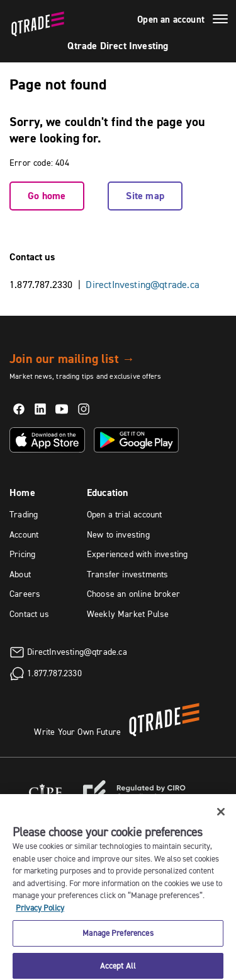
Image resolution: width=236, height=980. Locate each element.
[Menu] (220, 21)
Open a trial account (125, 514)
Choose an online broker (133, 594)
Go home (47, 196)
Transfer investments (128, 574)
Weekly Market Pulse (128, 614)
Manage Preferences (118, 939)
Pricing (22, 554)
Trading (24, 514)
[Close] (221, 818)
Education (108, 493)
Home (22, 493)
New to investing (118, 534)
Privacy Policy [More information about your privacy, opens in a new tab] (40, 914)
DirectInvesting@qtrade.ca (143, 284)
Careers (25, 594)
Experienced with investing (138, 554)
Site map (145, 196)
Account (24, 534)
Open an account (171, 20)
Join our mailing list (72, 359)
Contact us (29, 614)
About (20, 574)
